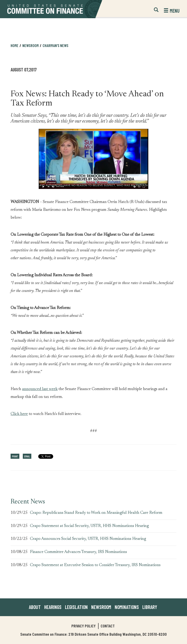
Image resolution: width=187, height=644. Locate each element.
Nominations (127, 607)
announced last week (40, 389)
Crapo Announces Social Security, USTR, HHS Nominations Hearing (88, 539)
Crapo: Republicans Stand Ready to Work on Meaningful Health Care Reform (96, 513)
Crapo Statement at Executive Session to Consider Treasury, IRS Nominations (95, 565)
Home (15, 45)
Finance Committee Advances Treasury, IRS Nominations (78, 552)
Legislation (76, 607)
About (35, 607)
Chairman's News (56, 45)
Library (150, 607)
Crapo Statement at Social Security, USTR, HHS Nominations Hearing (89, 526)
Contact (108, 626)
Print (15, 456)
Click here (19, 414)
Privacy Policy (83, 626)
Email (27, 456)
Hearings (53, 607)
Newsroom (31, 45)
